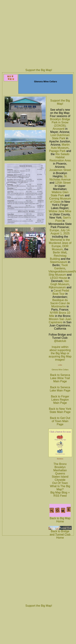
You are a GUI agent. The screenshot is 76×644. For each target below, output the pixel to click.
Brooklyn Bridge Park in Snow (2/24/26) (60, 122)
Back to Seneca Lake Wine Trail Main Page (60, 378)
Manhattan (60, 470)
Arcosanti (59, 129)
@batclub (60, 341)
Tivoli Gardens (61, 267)
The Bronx (60, 464)
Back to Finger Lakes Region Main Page (60, 400)
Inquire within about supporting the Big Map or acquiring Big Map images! (60, 353)
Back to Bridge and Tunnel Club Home (60, 533)
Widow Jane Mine (60, 211)
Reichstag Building (58, 257)
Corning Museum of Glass (60, 200)
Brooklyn (60, 467)
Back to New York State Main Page (60, 410)
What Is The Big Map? (60, 488)
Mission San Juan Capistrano (60, 321)
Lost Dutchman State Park (60, 137)
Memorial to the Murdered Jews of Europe (60, 243)
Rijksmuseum (57, 287)
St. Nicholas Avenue (60, 178)
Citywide (60, 480)
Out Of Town (60, 483)
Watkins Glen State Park (59, 194)
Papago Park (57, 151)
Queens (60, 473)
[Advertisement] (33, 34)
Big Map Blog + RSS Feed (60, 494)
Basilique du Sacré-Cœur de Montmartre (60, 303)
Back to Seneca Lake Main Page (60, 389)
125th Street (63, 183)
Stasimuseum (59, 262)
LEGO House (59, 278)
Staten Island (60, 477)
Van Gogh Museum (60, 283)
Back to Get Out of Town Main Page (60, 421)
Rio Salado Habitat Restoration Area (60, 157)
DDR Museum (60, 248)
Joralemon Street (60, 170)
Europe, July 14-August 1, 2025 (60, 232)
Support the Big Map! (39, 70)
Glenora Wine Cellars (60, 370)
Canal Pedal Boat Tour (61, 292)
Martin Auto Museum (60, 146)
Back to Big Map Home (60, 519)
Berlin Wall (60, 252)
